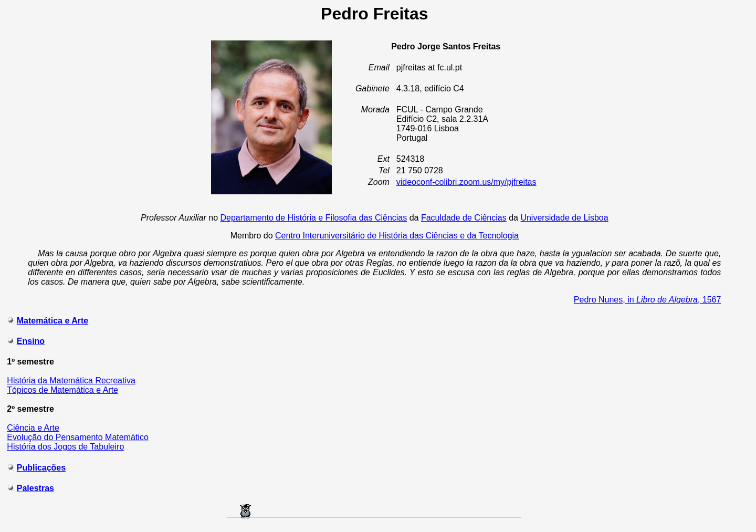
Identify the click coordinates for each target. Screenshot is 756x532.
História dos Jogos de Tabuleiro (65, 447)
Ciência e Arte (33, 428)
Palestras (35, 488)
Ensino (31, 341)
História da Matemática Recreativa (71, 380)
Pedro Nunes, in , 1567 (648, 300)
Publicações (41, 468)
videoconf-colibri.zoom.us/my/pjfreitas (466, 182)
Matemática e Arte (52, 321)
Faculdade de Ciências (464, 218)
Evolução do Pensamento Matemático (77, 437)
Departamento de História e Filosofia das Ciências (314, 218)
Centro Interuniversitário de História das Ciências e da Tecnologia (397, 236)
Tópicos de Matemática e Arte (62, 390)
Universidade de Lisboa (564, 218)
